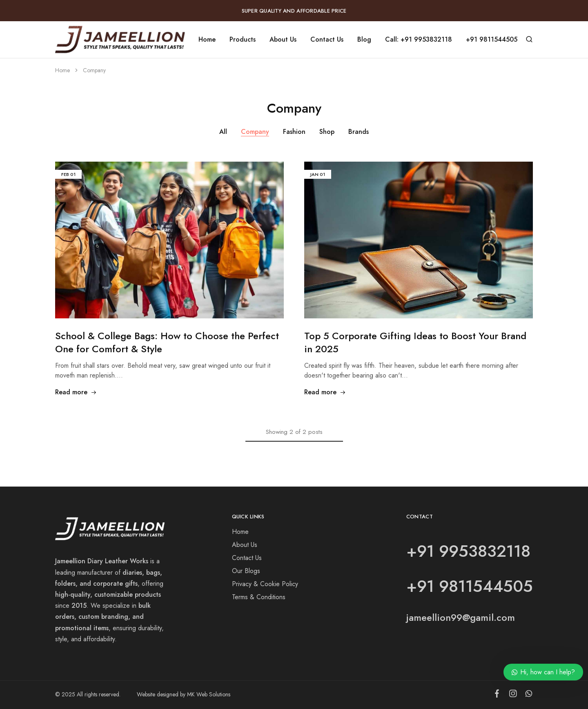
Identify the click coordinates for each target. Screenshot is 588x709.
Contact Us (327, 40)
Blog (364, 40)
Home (207, 40)
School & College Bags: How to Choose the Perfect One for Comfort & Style (167, 342)
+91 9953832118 (468, 551)
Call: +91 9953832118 (419, 40)
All (223, 132)
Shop (327, 132)
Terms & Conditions (259, 597)
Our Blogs (246, 571)
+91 (423, 586)
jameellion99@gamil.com (461, 617)
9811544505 (486, 586)
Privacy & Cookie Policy (265, 584)
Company (255, 132)
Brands (359, 132)
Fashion (294, 132)
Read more (76, 392)
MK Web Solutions (209, 694)
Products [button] (243, 40)
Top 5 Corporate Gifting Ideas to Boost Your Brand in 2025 (415, 342)
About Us (283, 40)
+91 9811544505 (492, 40)
